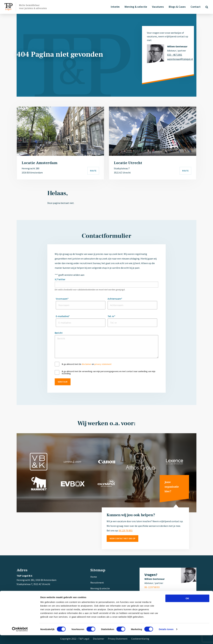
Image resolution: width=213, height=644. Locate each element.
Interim (115, 7)
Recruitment (97, 583)
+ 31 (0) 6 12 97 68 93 (35, 597)
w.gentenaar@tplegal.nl (178, 59)
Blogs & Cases (177, 7)
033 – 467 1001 (175, 55)
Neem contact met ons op (122, 539)
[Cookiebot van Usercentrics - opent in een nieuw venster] (20, 638)
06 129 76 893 (125, 530)
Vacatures (157, 7)
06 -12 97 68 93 (152, 587)
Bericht (59, 333)
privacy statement (103, 364)
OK (187, 607)
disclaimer (87, 364)
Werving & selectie (135, 7)
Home (94, 577)
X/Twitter (60, 279)
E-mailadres (63, 316)
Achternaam (115, 299)
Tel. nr (111, 316)
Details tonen (166, 638)
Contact (195, 7)
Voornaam (62, 299)
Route (93, 171)
